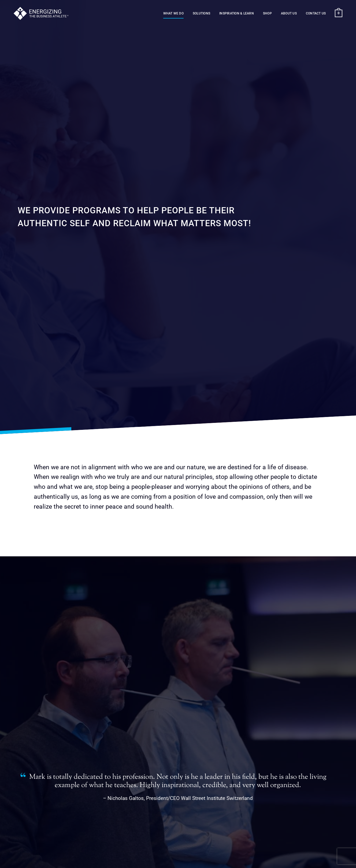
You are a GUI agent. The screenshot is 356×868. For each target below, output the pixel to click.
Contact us (316, 13)
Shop (267, 13)
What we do (173, 13)
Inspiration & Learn (237, 13)
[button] (338, 14)
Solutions (201, 13)
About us (289, 13)
